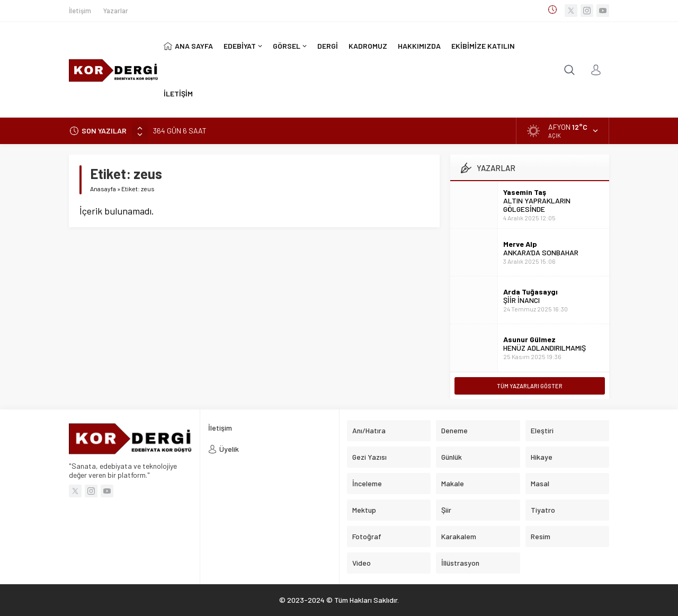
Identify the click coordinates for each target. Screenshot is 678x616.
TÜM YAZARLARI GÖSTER (530, 386)
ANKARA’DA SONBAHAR (541, 252)
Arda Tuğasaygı (530, 292)
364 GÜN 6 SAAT (180, 131)
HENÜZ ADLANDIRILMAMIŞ (545, 348)
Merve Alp (520, 244)
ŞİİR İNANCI (521, 300)
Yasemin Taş (525, 192)
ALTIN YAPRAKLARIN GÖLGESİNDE (537, 205)
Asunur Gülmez (529, 339)
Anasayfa (103, 189)
